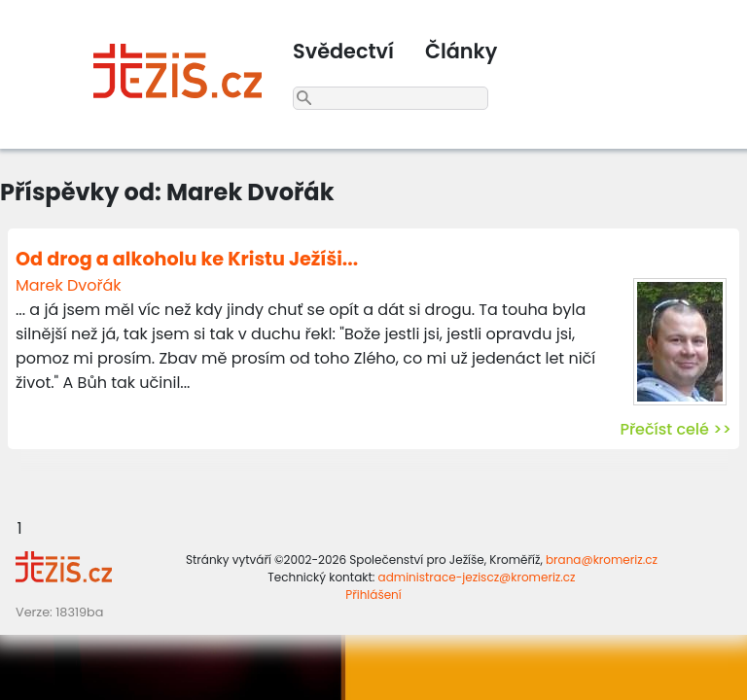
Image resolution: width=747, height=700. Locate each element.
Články (461, 51)
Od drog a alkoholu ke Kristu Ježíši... (187, 259)
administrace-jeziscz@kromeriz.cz (477, 577)
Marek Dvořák (69, 285)
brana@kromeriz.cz (602, 560)
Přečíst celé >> (676, 429)
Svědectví (343, 51)
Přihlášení (373, 595)
